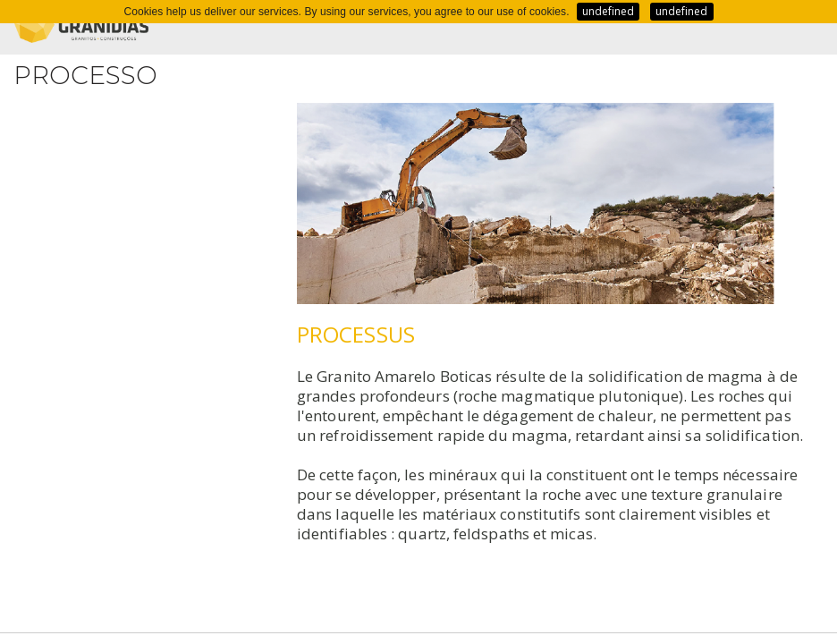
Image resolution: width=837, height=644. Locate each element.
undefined (609, 11)
